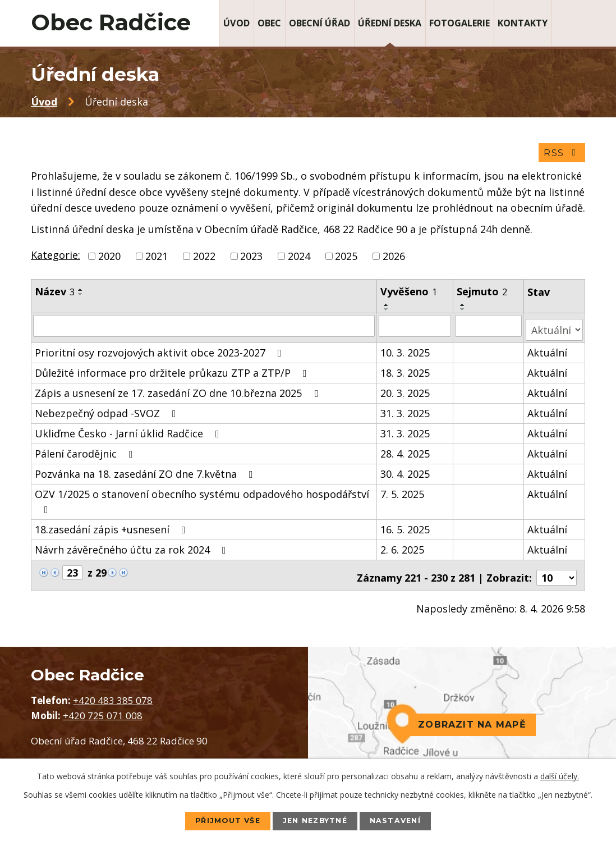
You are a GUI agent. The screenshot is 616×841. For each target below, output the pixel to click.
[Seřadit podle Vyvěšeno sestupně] (387, 313)
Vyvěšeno (409, 295)
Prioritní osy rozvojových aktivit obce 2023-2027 (160, 351)
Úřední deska (390, 23)
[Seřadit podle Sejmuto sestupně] (464, 313)
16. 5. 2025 (406, 528)
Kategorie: (56, 258)
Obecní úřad (320, 23)
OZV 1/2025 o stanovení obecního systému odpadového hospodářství (202, 500)
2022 (204, 259)
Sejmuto (483, 295)
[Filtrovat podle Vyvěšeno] (416, 329)
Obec (269, 23)
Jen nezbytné (316, 820)
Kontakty (523, 23)
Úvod (236, 23)
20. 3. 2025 (406, 392)
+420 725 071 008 (103, 710)
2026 (394, 259)
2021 (157, 259)
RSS (561, 156)
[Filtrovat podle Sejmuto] (489, 329)
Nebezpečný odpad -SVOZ (108, 412)
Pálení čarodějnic (86, 453)
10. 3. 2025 (406, 351)
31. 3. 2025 (406, 412)
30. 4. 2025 (406, 473)
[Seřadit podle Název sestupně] (81, 298)
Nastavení (406, 820)
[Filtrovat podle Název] (204, 329)
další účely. (560, 775)
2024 (299, 259)
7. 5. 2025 (403, 493)
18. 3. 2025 (406, 372)
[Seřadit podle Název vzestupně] (81, 293)
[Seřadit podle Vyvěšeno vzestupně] (387, 308)
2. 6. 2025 (403, 549)
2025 (346, 259)
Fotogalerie (459, 23)
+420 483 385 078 (113, 695)
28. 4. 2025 (406, 453)
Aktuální (548, 351)
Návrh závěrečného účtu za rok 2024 (133, 549)
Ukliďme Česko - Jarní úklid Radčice (129, 432)
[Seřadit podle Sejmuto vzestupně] (464, 308)
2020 (109, 259)
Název (55, 295)
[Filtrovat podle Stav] (555, 329)
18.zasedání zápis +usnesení (112, 528)
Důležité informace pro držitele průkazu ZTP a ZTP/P (173, 372)
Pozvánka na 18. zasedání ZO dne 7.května (146, 473)
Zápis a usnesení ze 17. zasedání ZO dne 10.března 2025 (179, 392)
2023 (251, 259)
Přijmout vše (218, 820)
